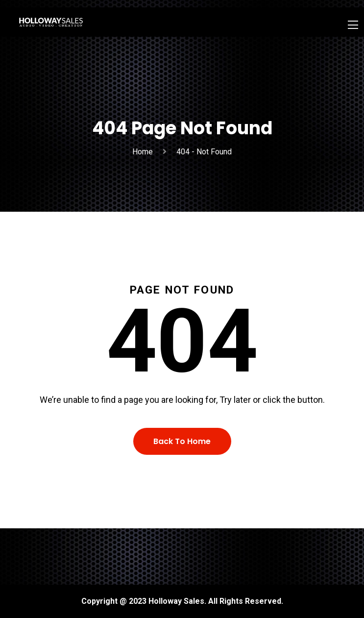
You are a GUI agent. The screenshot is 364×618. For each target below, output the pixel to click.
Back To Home (182, 441)
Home (145, 152)
